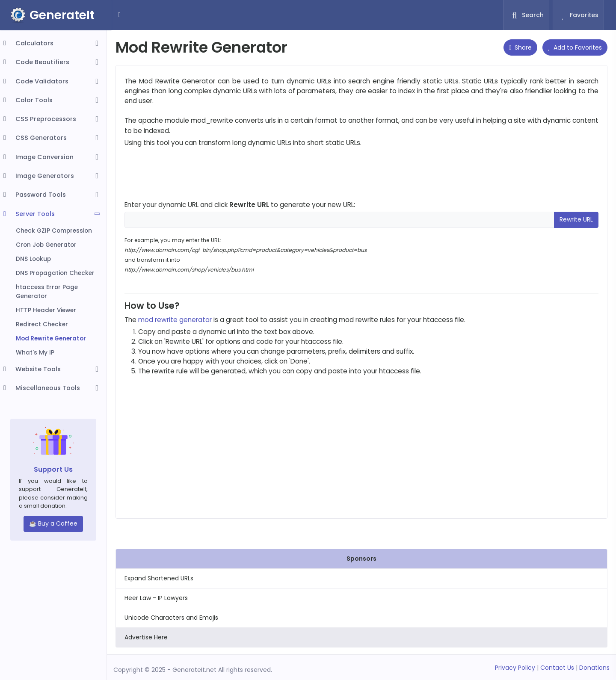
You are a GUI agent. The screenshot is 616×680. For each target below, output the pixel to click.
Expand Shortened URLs (159, 578)
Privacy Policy (515, 668)
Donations (594, 668)
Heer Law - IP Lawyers (156, 598)
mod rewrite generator (175, 320)
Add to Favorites (575, 47)
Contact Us (557, 668)
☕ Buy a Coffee (53, 523)
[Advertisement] (361, 174)
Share (520, 47)
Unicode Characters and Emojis (171, 618)
